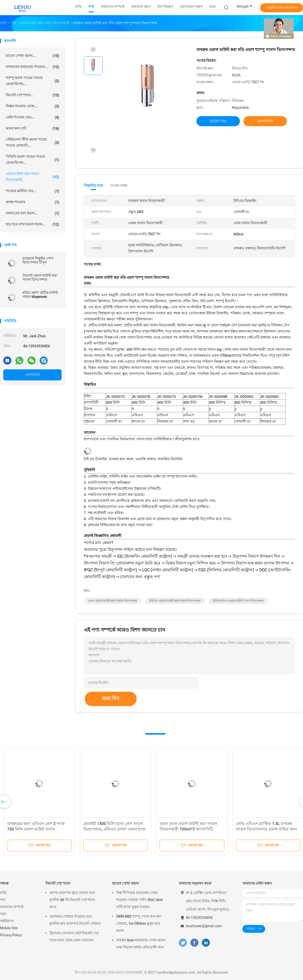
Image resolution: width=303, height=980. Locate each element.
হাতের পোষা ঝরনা (125, 883)
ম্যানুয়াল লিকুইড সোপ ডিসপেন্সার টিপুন (38, 260)
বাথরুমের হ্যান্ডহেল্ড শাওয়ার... (32, 67)
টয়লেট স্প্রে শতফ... (32, 95)
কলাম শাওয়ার (32, 202)
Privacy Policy (11, 935)
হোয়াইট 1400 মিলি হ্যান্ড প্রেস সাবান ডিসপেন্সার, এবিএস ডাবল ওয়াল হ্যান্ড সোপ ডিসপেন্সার (115, 829)
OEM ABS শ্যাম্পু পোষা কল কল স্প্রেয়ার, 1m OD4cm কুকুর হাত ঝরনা (139, 923)
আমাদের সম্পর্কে (12, 907)
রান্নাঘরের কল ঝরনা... (32, 213)
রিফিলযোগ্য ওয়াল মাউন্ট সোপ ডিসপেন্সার (238, 601)
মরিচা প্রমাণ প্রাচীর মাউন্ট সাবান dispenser (40, 295)
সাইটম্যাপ (7, 921)
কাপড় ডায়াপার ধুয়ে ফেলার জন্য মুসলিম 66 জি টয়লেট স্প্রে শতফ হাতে (72, 900)
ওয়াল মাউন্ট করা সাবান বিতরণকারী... (32, 177)
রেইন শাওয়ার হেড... (32, 117)
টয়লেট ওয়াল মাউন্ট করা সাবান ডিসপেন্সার (40, 277)
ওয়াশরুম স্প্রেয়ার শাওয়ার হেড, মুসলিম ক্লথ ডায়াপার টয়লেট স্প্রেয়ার (75, 920)
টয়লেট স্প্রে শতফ (58, 883)
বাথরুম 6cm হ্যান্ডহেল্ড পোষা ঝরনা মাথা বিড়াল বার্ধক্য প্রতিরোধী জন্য (141, 944)
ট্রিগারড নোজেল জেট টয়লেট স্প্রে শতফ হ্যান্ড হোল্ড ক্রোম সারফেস (74, 937)
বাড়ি (3, 893)
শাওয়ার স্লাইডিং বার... (32, 191)
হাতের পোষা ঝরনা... (32, 56)
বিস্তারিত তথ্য (94, 186)
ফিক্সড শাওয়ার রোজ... (32, 106)
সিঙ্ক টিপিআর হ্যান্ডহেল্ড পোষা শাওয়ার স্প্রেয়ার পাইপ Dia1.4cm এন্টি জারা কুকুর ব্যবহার (140, 900)
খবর (3, 914)
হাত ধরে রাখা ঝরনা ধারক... (32, 224)
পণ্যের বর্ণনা (119, 186)
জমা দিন (111, 699)
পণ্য (3, 900)
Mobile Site (9, 928)
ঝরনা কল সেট (32, 128)
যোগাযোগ (33, 375)
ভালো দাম (218, 121)
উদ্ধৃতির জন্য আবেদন (282, 8)
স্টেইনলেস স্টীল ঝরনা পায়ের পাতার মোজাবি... (32, 142)
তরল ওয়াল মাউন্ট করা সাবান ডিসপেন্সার (113, 601)
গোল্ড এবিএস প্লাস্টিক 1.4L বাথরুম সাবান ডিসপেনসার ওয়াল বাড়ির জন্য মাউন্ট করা (266, 829)
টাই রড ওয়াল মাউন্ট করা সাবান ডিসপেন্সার (175, 601)
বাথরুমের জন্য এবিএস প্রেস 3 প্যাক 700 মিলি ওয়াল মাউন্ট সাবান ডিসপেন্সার (36, 829)
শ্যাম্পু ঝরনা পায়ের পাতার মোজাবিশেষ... (32, 81)
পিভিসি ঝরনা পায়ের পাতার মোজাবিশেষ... (32, 160)
